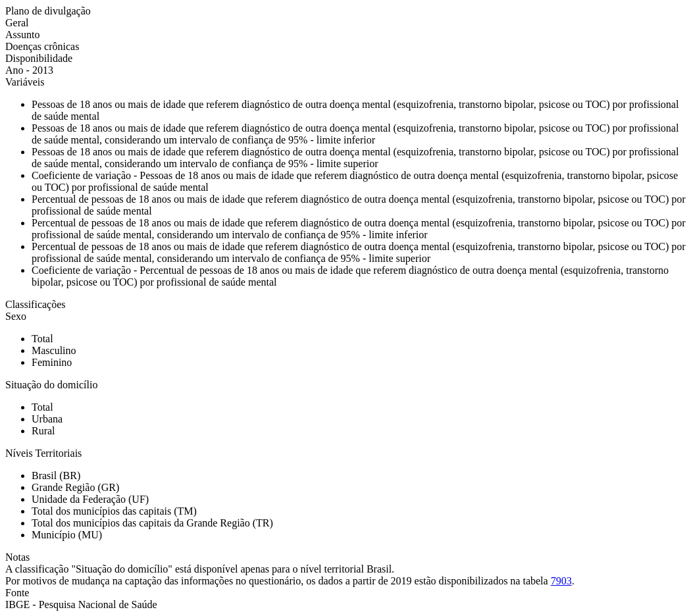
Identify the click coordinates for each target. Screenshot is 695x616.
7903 (561, 581)
